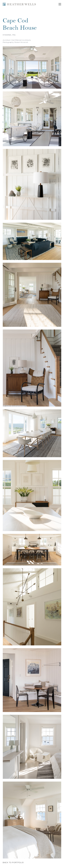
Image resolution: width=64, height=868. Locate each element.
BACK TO (13, 862)
